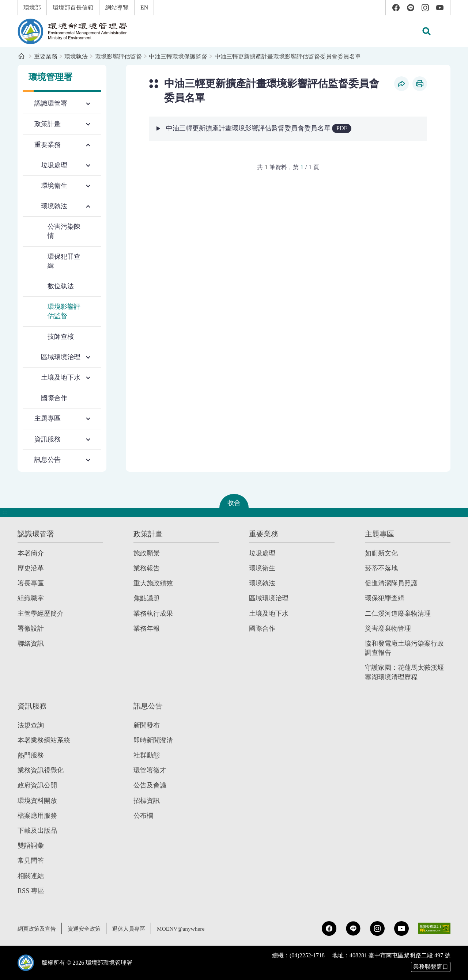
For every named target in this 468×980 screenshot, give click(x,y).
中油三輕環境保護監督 (178, 56)
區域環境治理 (269, 598)
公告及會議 (150, 785)
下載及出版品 (37, 830)
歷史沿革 (31, 568)
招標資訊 (147, 800)
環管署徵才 (150, 770)
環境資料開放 (37, 800)
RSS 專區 (31, 890)
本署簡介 (31, 553)
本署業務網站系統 (44, 740)
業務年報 (147, 628)
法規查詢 (31, 725)
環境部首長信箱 (73, 7)
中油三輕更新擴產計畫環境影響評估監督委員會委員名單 (288, 56)
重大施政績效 (153, 583)
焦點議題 (147, 598)
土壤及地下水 (269, 613)
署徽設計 (31, 628)
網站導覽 (117, 7)
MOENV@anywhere (189, 928)
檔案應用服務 (37, 815)
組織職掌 (31, 598)
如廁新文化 (381, 553)
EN (144, 7)
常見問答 (31, 860)
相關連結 (31, 875)
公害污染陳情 (64, 231)
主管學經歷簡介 (41, 613)
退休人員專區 (135, 928)
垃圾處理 (262, 553)
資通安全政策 (88, 928)
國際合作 (54, 398)
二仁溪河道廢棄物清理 (398, 613)
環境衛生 (262, 568)
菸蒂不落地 (381, 568)
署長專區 (31, 583)
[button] (426, 31)
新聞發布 (147, 725)
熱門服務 (31, 755)
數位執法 (61, 286)
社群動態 (147, 755)
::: (5, 4)
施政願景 (147, 553)
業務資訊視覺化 (41, 770)
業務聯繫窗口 (431, 967)
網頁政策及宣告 (38, 928)
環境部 (32, 7)
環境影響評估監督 (118, 56)
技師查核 (61, 337)
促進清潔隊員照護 (391, 583)
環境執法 (76, 56)
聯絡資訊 (31, 643)
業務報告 (147, 568)
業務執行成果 (153, 613)
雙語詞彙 (31, 845)
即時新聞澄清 (153, 740)
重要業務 (46, 56)
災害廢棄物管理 (388, 628)
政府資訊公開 (37, 785)
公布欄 (143, 815)
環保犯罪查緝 (64, 261)
